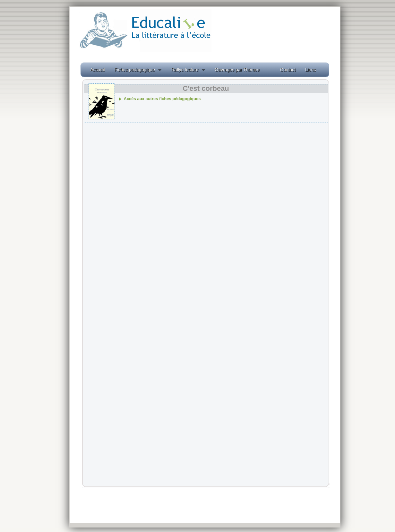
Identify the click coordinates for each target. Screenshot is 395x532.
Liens (310, 70)
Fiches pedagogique (135, 70)
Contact (288, 70)
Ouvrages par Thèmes (237, 70)
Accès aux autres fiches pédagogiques (162, 99)
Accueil (98, 70)
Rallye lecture (185, 70)
